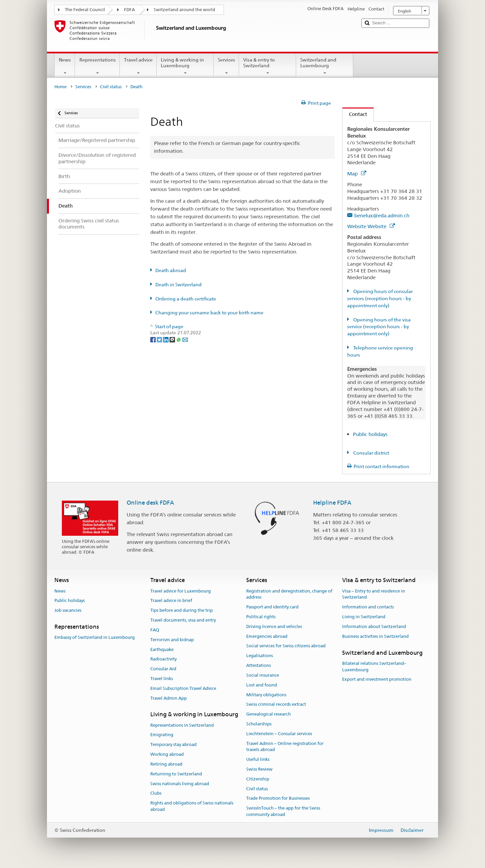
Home (60, 87)
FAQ (155, 630)
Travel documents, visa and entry (183, 620)
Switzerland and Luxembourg (325, 66)
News (65, 66)
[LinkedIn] (166, 339)
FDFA (129, 10)
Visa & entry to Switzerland (268, 66)
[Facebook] (154, 339)
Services (226, 66)
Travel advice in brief (171, 601)
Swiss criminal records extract (276, 705)
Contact (355, 114)
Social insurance (263, 675)
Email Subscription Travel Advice (183, 688)
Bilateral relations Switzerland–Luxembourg (374, 667)
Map (357, 174)
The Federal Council (85, 10)
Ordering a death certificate (186, 299)
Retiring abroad (166, 764)
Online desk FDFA (150, 503)
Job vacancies (68, 611)
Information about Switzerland (374, 626)
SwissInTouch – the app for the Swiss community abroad (283, 812)
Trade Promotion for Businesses (278, 799)
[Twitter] (160, 339)
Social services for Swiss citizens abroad (286, 646)
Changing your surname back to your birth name (209, 313)
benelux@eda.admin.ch (382, 215)
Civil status (111, 87)
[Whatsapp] (179, 339)
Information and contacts (368, 607)
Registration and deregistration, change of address (289, 594)
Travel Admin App (169, 698)
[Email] (185, 339)
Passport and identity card (272, 607)
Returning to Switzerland (176, 774)
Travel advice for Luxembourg (181, 591)
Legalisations (260, 656)
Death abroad (171, 270)
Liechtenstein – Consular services (279, 734)
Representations (97, 66)
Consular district (371, 453)
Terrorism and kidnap (172, 640)
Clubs (156, 793)
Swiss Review (259, 769)
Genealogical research (269, 714)
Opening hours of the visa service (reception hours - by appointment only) (379, 327)
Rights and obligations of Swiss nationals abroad (192, 806)
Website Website (371, 226)
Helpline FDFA (332, 503)
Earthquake (162, 649)
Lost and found (262, 685)
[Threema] (173, 339)
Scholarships (259, 724)
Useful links (258, 759)
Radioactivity (163, 659)
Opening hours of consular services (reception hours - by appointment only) (380, 298)
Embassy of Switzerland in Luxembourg (95, 638)
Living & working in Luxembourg (185, 66)
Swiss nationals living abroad (180, 784)
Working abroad (167, 754)
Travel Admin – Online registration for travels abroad (285, 747)
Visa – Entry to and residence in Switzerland (374, 594)
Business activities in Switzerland (375, 636)
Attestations (259, 665)
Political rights (261, 617)
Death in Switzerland (178, 285)
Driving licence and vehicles (274, 626)
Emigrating (162, 735)
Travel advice (138, 66)
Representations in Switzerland (182, 725)
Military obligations (266, 695)
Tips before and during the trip (182, 611)
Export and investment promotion (377, 680)
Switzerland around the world (184, 10)
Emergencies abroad (267, 636)
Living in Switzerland (364, 617)
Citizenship (258, 779)
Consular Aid (163, 669)
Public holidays (370, 434)
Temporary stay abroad (173, 745)
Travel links (162, 679)
